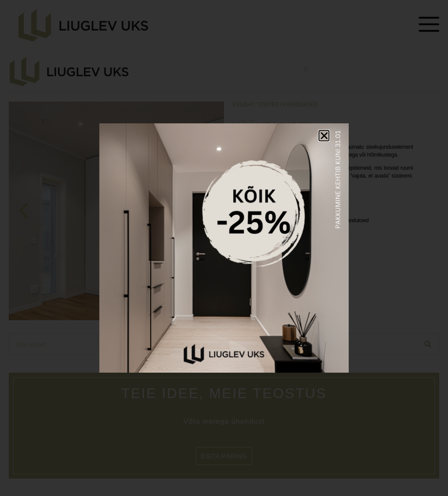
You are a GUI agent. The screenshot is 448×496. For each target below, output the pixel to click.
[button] (324, 136)
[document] (224, 248)
